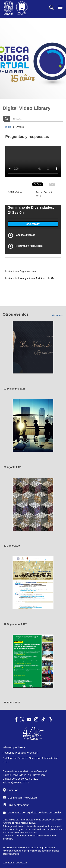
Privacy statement (16, 805)
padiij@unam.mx (11, 854)
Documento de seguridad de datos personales (32, 812)
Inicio (8, 127)
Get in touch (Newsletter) (20, 798)
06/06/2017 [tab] (33, 224)
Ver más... (58, 315)
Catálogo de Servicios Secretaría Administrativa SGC (31, 760)
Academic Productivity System (20, 753)
